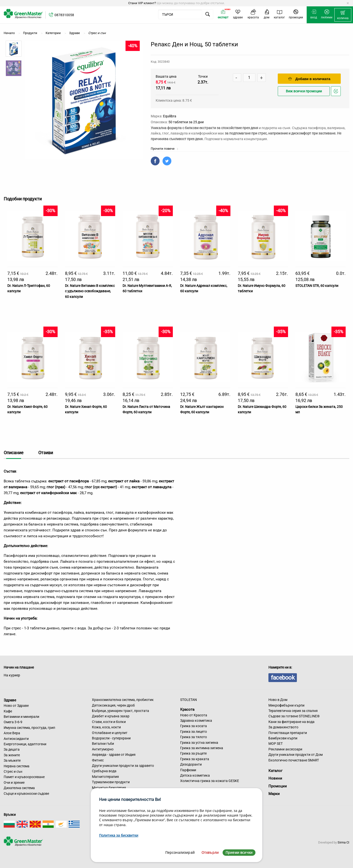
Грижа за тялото (194, 737)
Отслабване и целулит (110, 733)
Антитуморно (103, 749)
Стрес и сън (13, 771)
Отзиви (46, 453)
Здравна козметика (196, 721)
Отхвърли (210, 852)
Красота (187, 709)
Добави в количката (309, 79)
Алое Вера (12, 733)
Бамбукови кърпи (283, 738)
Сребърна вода (104, 771)
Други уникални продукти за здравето (123, 766)
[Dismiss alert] (348, 3)
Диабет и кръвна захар (111, 716)
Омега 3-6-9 (13, 722)
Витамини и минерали (21, 717)
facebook (283, 678)
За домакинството (283, 727)
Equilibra (170, 116)
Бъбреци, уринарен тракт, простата (120, 711)
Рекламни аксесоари (285, 749)
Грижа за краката (195, 759)
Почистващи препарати (288, 733)
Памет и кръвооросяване (24, 777)
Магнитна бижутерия (109, 788)
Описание (14, 453)
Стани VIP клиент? (142, 3)
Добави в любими (337, 92)
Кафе (8, 711)
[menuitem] (343, 15)
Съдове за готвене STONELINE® (294, 716)
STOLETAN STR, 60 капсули (317, 286)
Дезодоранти (191, 764)
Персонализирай (180, 852)
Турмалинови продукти (111, 782)
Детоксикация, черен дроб (113, 705)
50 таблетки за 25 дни (186, 122)
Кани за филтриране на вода (291, 722)
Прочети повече (165, 149)
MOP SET (276, 744)
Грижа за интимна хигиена (202, 748)
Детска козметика (195, 775)
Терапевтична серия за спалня (293, 711)
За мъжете (12, 760)
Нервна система (17, 766)
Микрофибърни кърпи (286, 705)
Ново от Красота (194, 715)
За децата (12, 749)
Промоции (278, 786)
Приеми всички (239, 852)
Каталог (275, 771)
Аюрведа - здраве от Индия (114, 755)
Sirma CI (343, 842)
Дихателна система (19, 788)
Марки (274, 794)
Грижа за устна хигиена (199, 743)
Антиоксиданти (16, 739)
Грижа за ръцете (193, 753)
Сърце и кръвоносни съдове (26, 794)
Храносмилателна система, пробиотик (123, 700)
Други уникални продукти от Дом (296, 755)
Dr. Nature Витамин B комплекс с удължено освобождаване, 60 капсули (90, 291)
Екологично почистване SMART (294, 760)
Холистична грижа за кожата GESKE (210, 781)
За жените (12, 755)
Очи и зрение (14, 782)
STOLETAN (189, 700)
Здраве (10, 700)
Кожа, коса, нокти (106, 727)
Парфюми (188, 770)
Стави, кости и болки (109, 722)
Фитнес (98, 760)
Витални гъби (103, 744)
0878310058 (64, 15)
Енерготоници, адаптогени (25, 744)
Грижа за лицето (194, 732)
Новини (275, 778)
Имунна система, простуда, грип (29, 728)
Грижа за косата (194, 726)
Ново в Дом (278, 700)
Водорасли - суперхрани (111, 738)
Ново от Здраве (16, 706)
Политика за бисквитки (119, 835)
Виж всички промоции (304, 91)
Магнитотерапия (105, 777)
